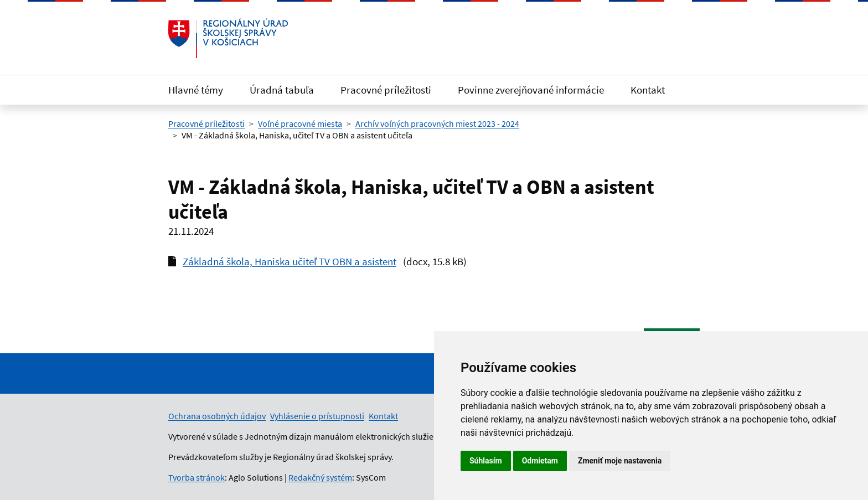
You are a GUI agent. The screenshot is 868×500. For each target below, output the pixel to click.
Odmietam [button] (540, 461)
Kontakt (648, 90)
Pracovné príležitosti (386, 90)
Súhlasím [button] (486, 461)
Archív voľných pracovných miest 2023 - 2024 (437, 123)
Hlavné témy (196, 90)
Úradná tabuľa (282, 90)
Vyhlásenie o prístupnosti (317, 416)
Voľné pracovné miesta (300, 123)
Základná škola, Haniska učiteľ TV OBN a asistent (290, 261)
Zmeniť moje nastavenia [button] (620, 461)
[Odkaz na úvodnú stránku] (228, 38)
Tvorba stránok (197, 477)
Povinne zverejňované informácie (531, 90)
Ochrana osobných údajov (217, 416)
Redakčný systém (320, 477)
